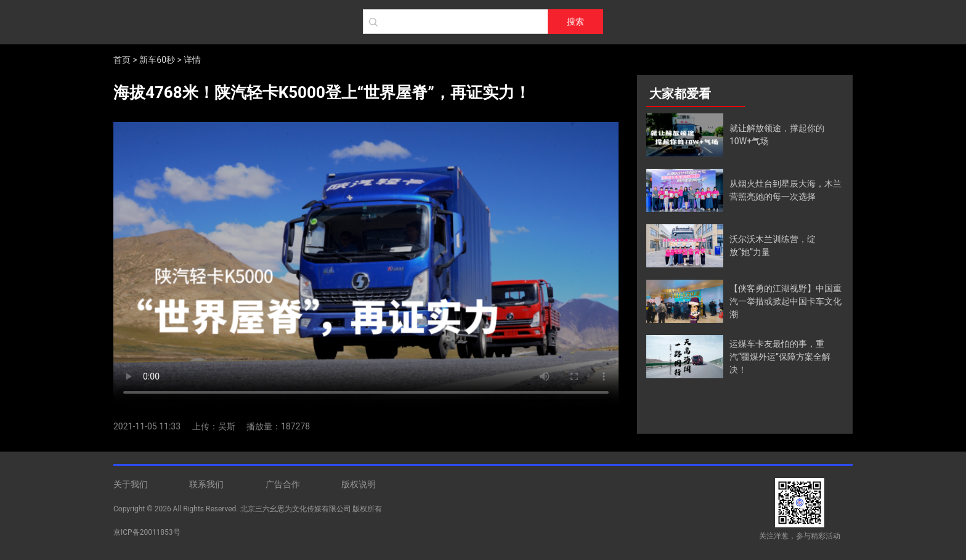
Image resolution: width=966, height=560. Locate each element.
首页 (122, 60)
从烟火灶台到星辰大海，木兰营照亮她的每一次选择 (785, 190)
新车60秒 (157, 60)
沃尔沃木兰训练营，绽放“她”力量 (773, 246)
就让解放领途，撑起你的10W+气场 (777, 135)
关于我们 (131, 484)
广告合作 (283, 484)
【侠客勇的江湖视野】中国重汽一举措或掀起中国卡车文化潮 (785, 301)
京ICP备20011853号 (147, 532)
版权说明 (359, 484)
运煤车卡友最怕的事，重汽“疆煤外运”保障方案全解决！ (780, 357)
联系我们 (206, 484)
